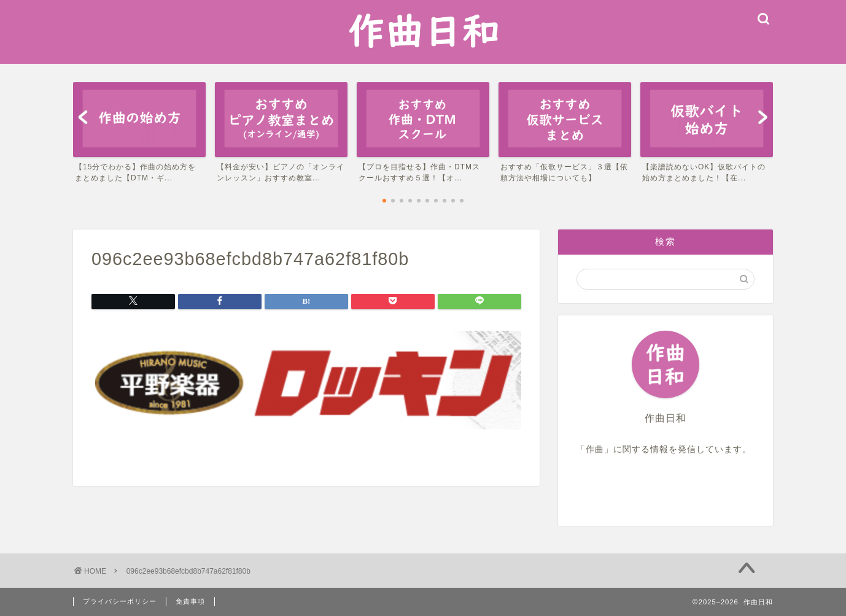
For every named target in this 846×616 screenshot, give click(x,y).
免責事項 (190, 601)
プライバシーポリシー (120, 601)
